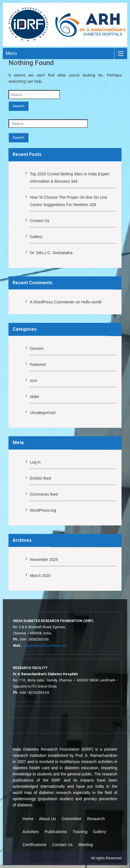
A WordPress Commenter (52, 302)
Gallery (36, 237)
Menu (11, 53)
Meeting (85, 845)
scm (34, 381)
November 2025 (44, 560)
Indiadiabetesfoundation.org (45, 646)
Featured (38, 364)
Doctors (37, 348)
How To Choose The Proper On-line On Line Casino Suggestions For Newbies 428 (69, 201)
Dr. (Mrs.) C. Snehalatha (51, 253)
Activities (31, 832)
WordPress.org (43, 510)
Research (96, 819)
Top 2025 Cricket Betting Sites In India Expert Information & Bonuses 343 (70, 178)
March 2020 (40, 576)
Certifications (35, 845)
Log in (35, 462)
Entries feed (40, 478)
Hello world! (92, 302)
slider (35, 397)
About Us (48, 819)
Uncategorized (43, 413)
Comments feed (44, 494)
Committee (72, 819)
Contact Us (40, 221)
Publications (56, 832)
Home (28, 819)
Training (80, 832)
